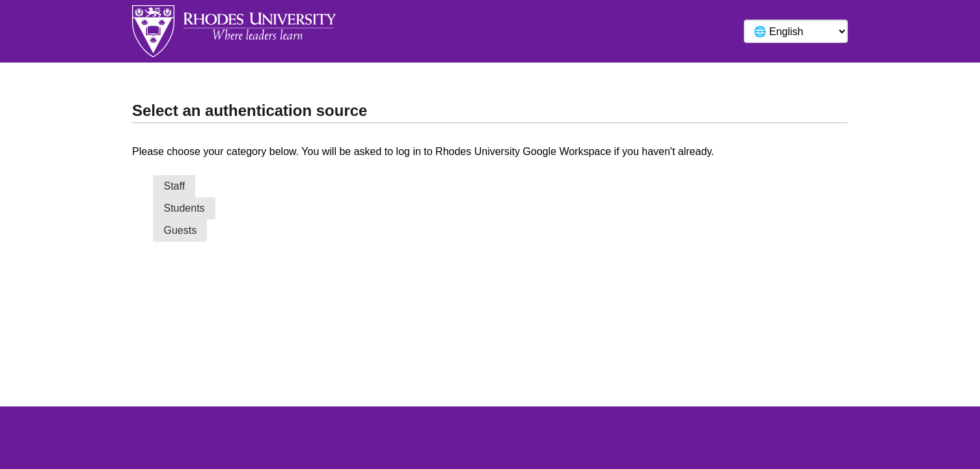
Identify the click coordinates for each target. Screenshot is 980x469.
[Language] (796, 31)
